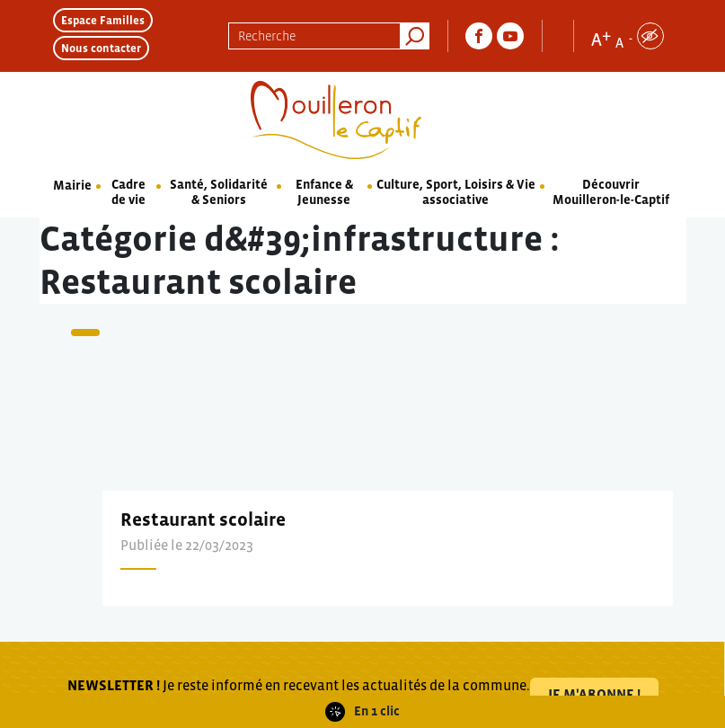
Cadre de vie (128, 192)
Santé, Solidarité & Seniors (219, 192)
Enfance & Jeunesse (324, 192)
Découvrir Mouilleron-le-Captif (611, 192)
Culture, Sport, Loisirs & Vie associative (456, 192)
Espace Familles (103, 20)
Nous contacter (101, 48)
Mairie (72, 185)
